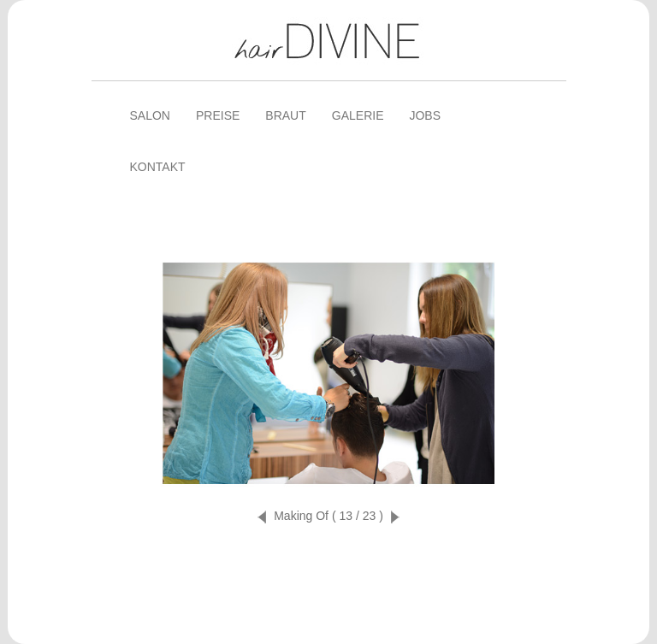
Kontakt (158, 167)
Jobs (425, 115)
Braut (285, 115)
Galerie (358, 115)
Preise (218, 115)
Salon (150, 115)
